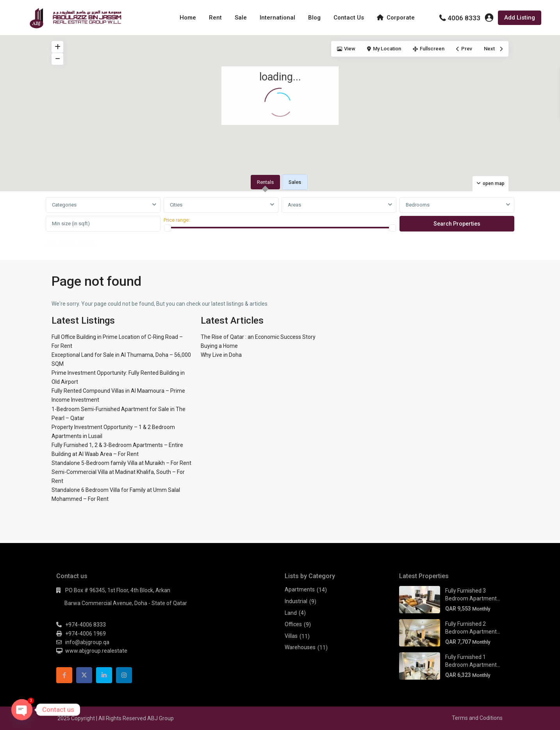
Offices (293, 624)
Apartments (300, 589)
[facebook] (64, 675)
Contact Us (349, 18)
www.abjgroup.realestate (96, 651)
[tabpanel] (280, 224)
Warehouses (300, 647)
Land (291, 613)
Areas (294, 205)
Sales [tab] (295, 182)
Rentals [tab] (265, 182)
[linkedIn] (104, 675)
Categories (64, 205)
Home (188, 18)
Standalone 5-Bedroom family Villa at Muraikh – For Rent (121, 463)
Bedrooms (418, 205)
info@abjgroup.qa (87, 642)
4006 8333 (464, 18)
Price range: (177, 220)
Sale (241, 18)
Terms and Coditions (477, 718)
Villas (291, 636)
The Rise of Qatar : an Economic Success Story (258, 337)
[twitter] (84, 675)
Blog (314, 18)
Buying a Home (219, 346)
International (277, 18)
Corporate (396, 18)
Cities (176, 205)
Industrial (296, 601)
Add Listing (520, 18)
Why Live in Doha (221, 355)
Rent (215, 18)
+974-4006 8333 (86, 625)
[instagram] (124, 675)
